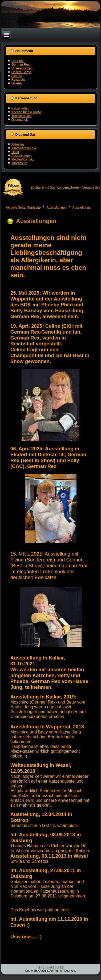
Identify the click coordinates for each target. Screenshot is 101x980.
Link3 (60, 967)
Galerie (17, 83)
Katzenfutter (20, 108)
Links (15, 152)
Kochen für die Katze (26, 112)
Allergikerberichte (24, 148)
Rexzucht (18, 80)
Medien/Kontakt (23, 159)
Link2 (50, 967)
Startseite (34, 208)
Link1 (41, 967)
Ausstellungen (21, 156)
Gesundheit (20, 120)
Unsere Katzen (22, 68)
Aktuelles (18, 145)
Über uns (18, 61)
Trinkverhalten (22, 116)
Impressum (19, 163)
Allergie (17, 76)
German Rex (21, 65)
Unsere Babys (21, 72)
